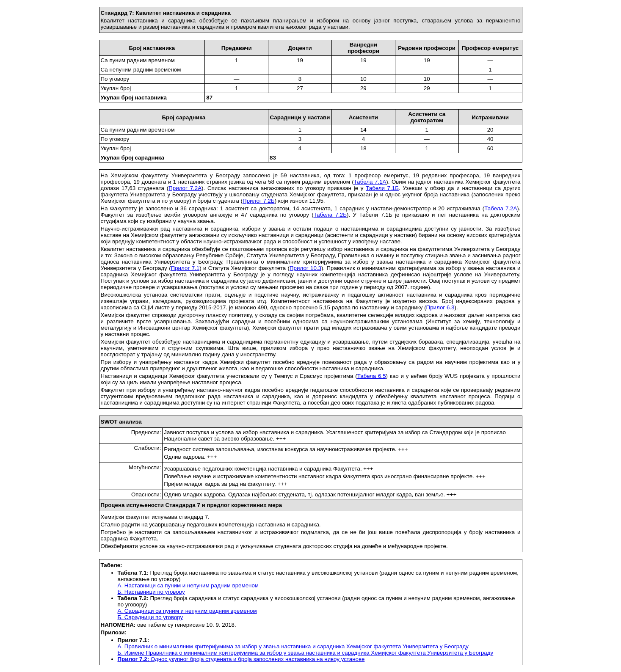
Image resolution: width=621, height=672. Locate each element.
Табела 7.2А (501, 208)
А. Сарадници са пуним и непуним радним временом (187, 611)
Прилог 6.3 (440, 307)
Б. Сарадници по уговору (150, 617)
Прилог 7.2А (185, 188)
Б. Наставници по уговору (151, 592)
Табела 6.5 (372, 376)
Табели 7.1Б (382, 188)
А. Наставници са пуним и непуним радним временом (188, 585)
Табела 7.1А (370, 182)
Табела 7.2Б (330, 215)
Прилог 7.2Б (259, 201)
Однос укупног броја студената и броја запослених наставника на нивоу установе (241, 659)
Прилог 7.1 (185, 268)
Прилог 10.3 (305, 268)
